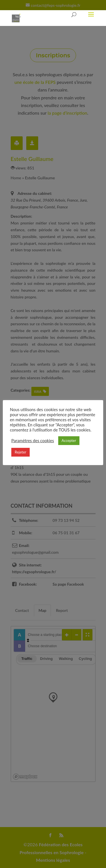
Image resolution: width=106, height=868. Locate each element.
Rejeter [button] (20, 452)
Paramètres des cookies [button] (33, 441)
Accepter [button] (69, 440)
